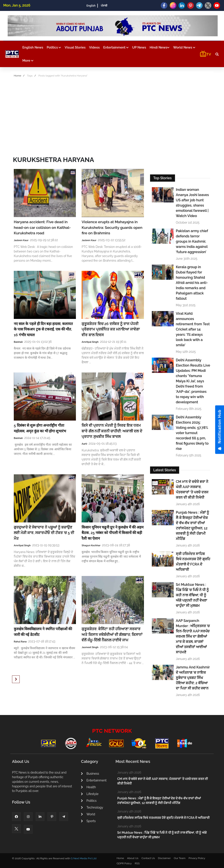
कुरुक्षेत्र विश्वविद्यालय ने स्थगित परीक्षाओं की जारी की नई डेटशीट (43, 632)
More (28, 61)
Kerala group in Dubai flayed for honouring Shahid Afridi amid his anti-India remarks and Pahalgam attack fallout (192, 283)
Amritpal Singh (90, 342)
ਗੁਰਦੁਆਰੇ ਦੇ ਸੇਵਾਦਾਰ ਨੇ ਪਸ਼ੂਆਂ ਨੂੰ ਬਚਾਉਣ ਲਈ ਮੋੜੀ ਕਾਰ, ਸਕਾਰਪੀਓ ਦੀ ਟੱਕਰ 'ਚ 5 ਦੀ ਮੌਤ (44, 533)
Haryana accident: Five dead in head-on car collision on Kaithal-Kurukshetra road (42, 227)
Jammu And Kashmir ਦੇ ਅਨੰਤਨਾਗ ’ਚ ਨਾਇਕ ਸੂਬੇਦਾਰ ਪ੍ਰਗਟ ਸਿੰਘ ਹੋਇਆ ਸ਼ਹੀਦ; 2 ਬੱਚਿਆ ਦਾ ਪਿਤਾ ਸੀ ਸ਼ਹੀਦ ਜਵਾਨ (193, 678)
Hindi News (160, 47)
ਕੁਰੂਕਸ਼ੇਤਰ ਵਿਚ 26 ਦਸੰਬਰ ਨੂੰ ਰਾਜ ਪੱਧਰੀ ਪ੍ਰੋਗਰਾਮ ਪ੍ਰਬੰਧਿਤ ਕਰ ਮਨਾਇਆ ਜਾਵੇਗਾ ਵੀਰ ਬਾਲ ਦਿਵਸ (111, 329)
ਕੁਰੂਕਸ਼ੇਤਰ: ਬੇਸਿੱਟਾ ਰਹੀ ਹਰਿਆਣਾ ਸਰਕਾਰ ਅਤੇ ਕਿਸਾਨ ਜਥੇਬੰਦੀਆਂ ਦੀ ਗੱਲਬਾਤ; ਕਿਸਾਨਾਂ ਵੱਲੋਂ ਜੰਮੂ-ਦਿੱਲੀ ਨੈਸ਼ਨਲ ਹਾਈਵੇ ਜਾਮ (112, 634)
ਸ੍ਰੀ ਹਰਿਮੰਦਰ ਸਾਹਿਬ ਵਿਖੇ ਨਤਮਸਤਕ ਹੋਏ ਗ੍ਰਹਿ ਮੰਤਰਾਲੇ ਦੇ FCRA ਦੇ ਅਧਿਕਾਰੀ (193, 562)
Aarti (84, 444)
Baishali (18, 342)
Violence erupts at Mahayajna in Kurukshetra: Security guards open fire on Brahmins (112, 227)
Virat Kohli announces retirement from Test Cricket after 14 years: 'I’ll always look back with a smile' (193, 329)
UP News (139, 47)
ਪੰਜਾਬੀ (104, 6)
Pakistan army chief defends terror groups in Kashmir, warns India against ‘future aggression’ (192, 241)
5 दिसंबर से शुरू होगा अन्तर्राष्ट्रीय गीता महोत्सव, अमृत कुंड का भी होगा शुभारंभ (40, 428)
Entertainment (116, 47)
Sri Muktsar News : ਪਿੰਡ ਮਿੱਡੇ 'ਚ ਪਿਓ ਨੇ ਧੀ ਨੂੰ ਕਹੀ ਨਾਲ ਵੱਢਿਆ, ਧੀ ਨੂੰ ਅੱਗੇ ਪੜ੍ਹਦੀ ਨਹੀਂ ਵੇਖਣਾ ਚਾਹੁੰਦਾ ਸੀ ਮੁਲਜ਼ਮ (192, 595)
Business (90, 774)
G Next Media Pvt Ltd (83, 858)
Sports (88, 821)
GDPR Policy (124, 863)
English (91, 6)
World (88, 814)
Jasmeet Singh (90, 647)
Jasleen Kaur (21, 240)
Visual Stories (75, 47)
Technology (92, 807)
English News (33, 47)
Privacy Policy (197, 858)
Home (17, 76)
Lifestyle (90, 794)
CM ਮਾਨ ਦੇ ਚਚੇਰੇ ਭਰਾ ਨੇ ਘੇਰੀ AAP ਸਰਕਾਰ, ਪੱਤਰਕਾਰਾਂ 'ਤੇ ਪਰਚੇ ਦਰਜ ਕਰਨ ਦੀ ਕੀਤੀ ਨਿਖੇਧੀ (192, 490)
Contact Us (148, 858)
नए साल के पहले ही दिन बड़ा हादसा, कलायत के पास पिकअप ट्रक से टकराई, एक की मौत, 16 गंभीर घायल (43, 329)
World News (184, 47)
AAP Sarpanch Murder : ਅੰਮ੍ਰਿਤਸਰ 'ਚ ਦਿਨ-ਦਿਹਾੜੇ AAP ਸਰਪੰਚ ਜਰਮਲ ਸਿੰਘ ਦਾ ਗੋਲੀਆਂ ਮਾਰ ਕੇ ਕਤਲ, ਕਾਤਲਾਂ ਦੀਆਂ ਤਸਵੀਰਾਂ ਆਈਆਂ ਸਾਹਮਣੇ (193, 636)
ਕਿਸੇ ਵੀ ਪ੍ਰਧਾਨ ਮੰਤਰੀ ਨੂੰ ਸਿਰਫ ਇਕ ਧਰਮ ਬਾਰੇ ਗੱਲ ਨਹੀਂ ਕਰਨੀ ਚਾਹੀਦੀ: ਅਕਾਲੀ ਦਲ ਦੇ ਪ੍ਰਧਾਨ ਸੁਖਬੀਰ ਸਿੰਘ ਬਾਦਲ (112, 431)
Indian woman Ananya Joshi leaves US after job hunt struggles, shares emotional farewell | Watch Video (192, 203)
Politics (54, 47)
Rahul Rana (20, 642)
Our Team (179, 858)
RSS (137, 863)
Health (88, 787)
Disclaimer (164, 858)
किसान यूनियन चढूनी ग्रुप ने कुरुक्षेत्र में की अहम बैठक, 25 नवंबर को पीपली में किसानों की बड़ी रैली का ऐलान (113, 533)
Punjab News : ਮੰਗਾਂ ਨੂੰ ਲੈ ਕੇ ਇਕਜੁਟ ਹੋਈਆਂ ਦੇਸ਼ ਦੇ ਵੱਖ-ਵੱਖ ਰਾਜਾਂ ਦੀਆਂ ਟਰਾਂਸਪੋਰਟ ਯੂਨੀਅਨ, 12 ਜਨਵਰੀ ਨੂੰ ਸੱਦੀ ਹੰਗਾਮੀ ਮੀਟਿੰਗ (192, 526)
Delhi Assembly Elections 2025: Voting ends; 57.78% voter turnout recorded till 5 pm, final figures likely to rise (192, 433)
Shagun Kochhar (91, 545)
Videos (94, 47)
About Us (133, 858)
